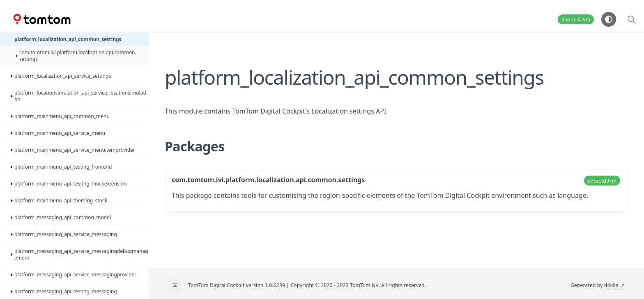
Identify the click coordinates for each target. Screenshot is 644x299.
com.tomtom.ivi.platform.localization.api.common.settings (268, 180)
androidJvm (576, 20)
